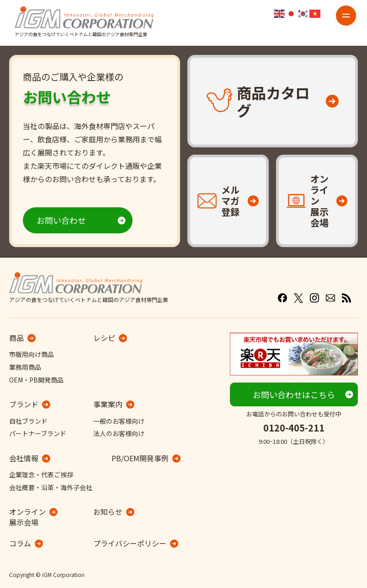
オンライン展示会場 (27, 517)
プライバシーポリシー (130, 543)
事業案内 (108, 404)
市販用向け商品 (32, 354)
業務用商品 (25, 367)
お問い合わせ (61, 220)
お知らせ (108, 512)
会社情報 (24, 458)
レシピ (104, 338)
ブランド (24, 404)
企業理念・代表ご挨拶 (41, 475)
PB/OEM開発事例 (140, 458)
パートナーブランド (38, 433)
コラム (20, 543)
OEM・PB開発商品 (36, 380)
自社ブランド (28, 421)
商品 (16, 338)
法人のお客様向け (119, 433)
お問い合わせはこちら (294, 394)
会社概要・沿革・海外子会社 (51, 487)
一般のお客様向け (119, 421)
